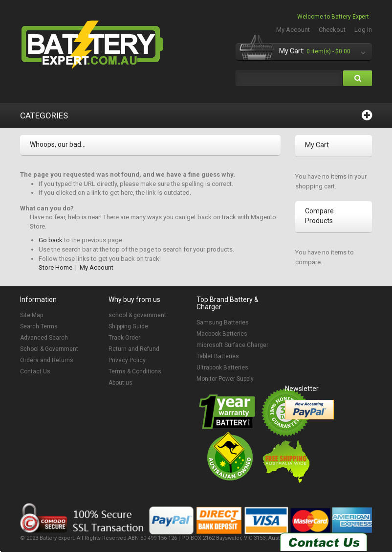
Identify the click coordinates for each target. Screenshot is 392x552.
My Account (293, 30)
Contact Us (35, 371)
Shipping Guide (128, 326)
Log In (363, 30)
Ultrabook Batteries (222, 368)
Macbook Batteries (222, 334)
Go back (51, 240)
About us (120, 383)
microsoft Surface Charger (232, 345)
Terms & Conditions (135, 371)
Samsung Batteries (223, 322)
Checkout (332, 30)
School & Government (49, 349)
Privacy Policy (127, 360)
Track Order (124, 338)
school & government (137, 315)
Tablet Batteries (218, 356)
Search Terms (39, 326)
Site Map (32, 315)
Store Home (55, 267)
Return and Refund (134, 349)
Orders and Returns (47, 360)
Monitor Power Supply (225, 379)
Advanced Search (44, 338)
